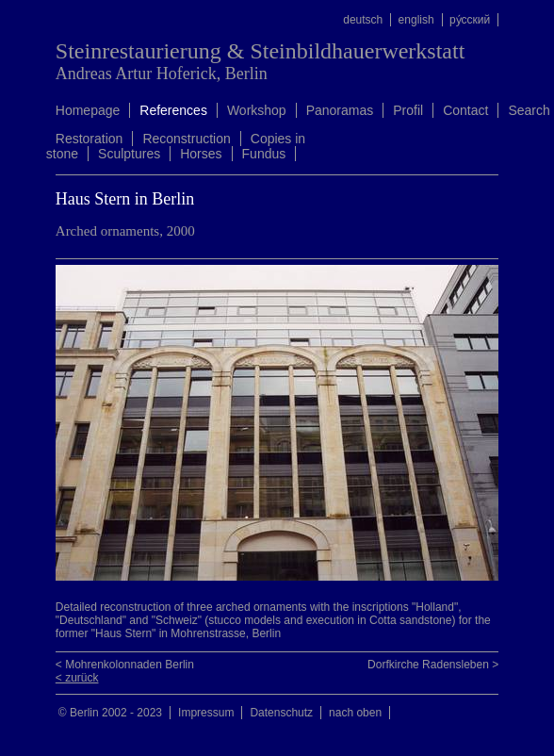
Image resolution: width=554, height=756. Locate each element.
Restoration (90, 139)
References (173, 110)
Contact (465, 110)
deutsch (363, 20)
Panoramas (340, 110)
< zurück (77, 678)
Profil (408, 110)
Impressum (206, 713)
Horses (201, 154)
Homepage (88, 110)
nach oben (355, 713)
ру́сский (470, 20)
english (416, 20)
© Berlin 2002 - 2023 (110, 713)
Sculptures (129, 154)
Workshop (257, 110)
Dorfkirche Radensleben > (433, 665)
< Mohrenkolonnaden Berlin (125, 665)
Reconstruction (186, 139)
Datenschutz (281, 713)
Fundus (264, 154)
